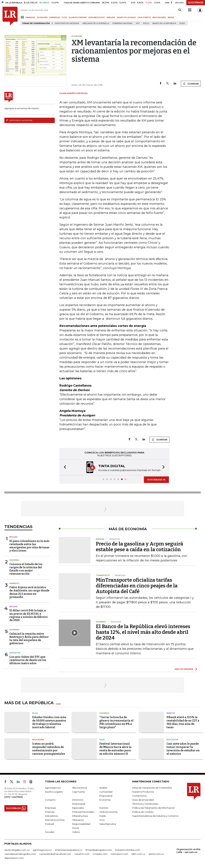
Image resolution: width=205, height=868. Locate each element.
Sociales (50, 832)
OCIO (64, 17)
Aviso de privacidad (143, 800)
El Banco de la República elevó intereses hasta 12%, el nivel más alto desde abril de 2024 (143, 632)
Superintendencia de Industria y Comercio (155, 816)
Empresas (50, 808)
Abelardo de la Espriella (96, 23)
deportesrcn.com (14, 858)
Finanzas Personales (83, 812)
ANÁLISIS (111, 17)
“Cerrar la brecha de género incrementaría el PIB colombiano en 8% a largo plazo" (116, 722)
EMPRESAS (55, 17)
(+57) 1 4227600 (14, 797)
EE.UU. (35, 713)
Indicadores (51, 816)
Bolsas (13, 537)
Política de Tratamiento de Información (154, 808)
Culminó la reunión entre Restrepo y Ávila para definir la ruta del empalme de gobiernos (29, 639)
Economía (105, 800)
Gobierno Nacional (123, 23)
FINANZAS (30, 17)
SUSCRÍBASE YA (156, 480)
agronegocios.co (42, 850)
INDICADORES (159, 17)
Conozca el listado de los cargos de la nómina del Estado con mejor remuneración (26, 569)
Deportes (15, 653)
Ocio (102, 740)
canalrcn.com (82, 854)
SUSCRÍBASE (196, 3)
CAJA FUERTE (144, 17)
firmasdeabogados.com (99, 850)
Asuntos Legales (54, 792)
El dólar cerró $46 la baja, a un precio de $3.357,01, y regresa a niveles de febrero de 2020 (29, 615)
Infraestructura (80, 816)
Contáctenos (139, 796)
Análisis (103, 788)
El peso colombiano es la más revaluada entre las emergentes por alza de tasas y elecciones (29, 546)
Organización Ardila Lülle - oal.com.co (188, 851)
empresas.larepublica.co (69, 850)
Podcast (50, 824)
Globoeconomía (108, 812)
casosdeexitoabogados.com (20, 854)
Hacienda (14, 560)
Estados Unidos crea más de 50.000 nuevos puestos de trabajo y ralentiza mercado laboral (49, 722)
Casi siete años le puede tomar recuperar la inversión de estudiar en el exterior (183, 749)
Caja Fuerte (79, 792)
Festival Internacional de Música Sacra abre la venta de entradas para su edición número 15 (115, 749)
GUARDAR (191, 84)
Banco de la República (164, 23)
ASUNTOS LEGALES (126, 17)
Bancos (171, 713)
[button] (64, 467)
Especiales (78, 808)
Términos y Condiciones (145, 804)
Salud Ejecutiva (108, 824)
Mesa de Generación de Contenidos (152, 788)
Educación (38, 740)
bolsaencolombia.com (128, 850)
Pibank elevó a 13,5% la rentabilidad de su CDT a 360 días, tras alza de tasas (183, 722)
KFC (138, 23)
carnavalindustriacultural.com (55, 854)
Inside (103, 816)
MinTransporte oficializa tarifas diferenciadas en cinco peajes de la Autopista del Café (137, 586)
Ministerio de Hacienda (67, 23)
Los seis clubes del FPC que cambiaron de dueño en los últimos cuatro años (28, 660)
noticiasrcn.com (120, 854)
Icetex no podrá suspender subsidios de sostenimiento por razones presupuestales (49, 749)
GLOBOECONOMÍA (78, 17)
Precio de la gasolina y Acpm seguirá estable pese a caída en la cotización (140, 547)
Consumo (50, 800)
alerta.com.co (156, 854)
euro (182, 23)
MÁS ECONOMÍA (184, 669)
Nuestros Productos (143, 792)
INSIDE (171, 17)
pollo (146, 23)
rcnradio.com (100, 854)
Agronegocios (53, 788)
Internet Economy (55, 820)
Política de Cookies (143, 812)
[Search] (180, 10)
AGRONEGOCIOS (97, 17)
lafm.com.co (138, 854)
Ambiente (14, 583)
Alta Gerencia (80, 788)
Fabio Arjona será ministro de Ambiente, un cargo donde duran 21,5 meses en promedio (29, 592)
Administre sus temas (19, 120)
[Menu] (23, 17)
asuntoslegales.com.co (17, 850)
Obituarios (78, 820)
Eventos (104, 808)
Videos (76, 832)
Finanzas (50, 812)
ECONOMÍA (42, 17)
